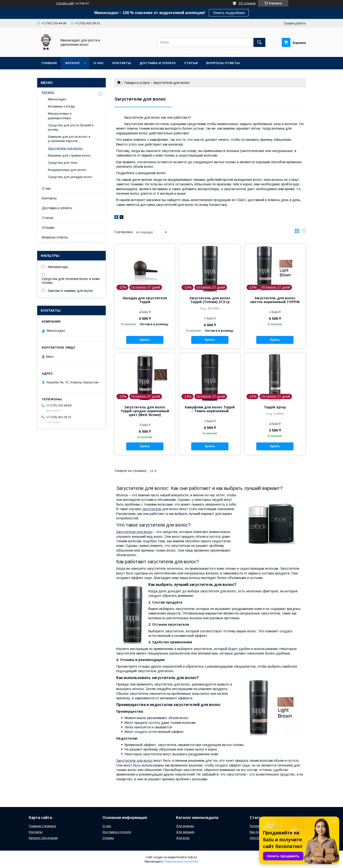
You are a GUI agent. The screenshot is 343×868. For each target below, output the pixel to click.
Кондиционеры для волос (67, 170)
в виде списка (304, 232)
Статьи (191, 63)
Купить (145, 340)
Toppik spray (275, 407)
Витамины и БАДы (61, 106)
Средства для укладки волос (70, 177)
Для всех (183, 838)
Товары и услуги (137, 83)
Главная (49, 63)
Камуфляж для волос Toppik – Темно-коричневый (210, 409)
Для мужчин (185, 826)
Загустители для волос (134, 532)
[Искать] (259, 42)
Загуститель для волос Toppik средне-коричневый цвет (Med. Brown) (145, 411)
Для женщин (185, 832)
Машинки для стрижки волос (69, 155)
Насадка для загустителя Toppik (145, 300)
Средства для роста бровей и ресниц (71, 127)
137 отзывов (247, 3)
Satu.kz (192, 857)
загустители (152, 509)
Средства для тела (63, 163)
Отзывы (48, 228)
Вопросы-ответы (223, 63)
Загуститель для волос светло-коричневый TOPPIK (275, 300)
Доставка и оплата (158, 63)
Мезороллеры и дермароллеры (60, 116)
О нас (99, 63)
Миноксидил (57, 99)
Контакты (122, 63)
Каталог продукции (43, 838)
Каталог (73, 63)
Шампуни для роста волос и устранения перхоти (69, 139)
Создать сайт (65, 3)
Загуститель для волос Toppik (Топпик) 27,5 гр (210, 300)
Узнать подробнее (229, 13)
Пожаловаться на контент (181, 862)
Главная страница (42, 826)
